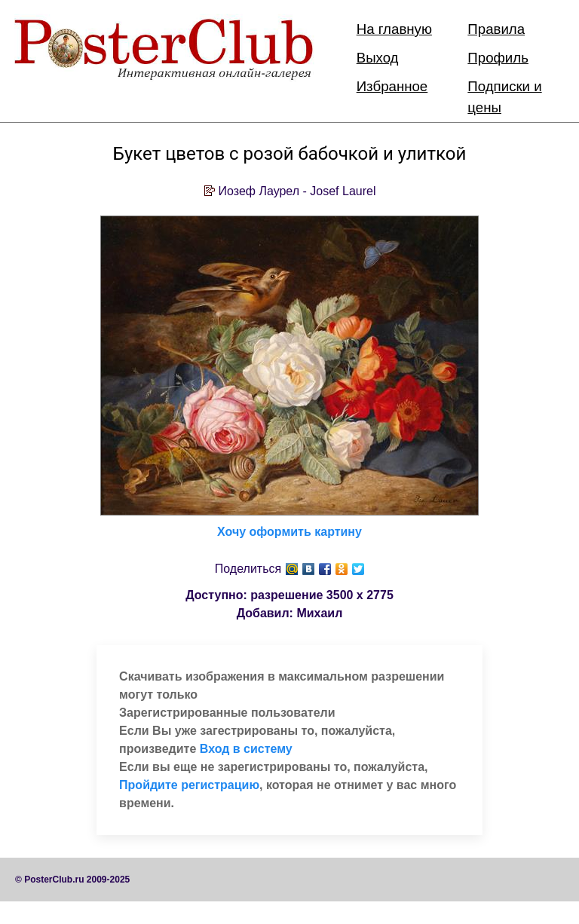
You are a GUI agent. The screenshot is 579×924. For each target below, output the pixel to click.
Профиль (498, 58)
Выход (378, 58)
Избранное (392, 86)
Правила (496, 29)
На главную (394, 29)
